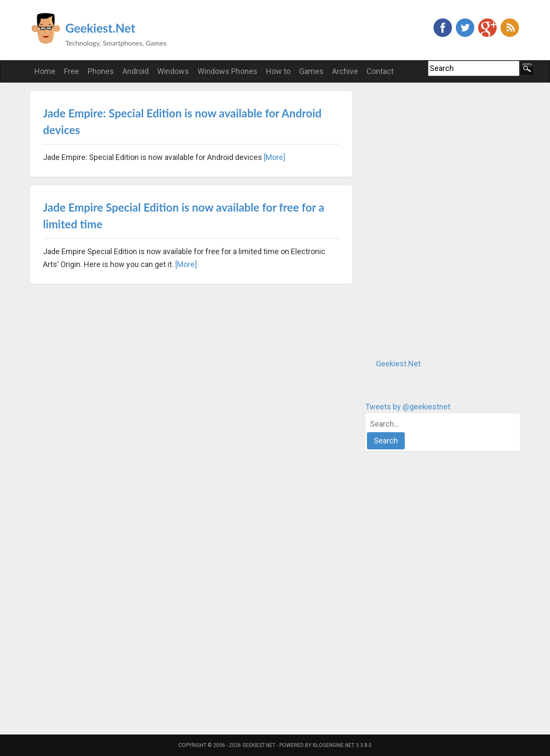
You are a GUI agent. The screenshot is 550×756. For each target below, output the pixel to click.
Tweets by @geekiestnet (408, 407)
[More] (275, 157)
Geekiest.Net (100, 28)
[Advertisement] (430, 220)
